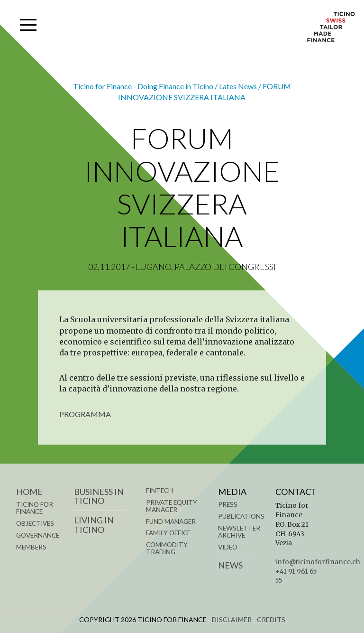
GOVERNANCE (38, 535)
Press (228, 504)
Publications (241, 516)
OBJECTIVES (35, 523)
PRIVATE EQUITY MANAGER (172, 506)
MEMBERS (31, 547)
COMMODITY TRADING (167, 548)
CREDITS (271, 619)
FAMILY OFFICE (168, 533)
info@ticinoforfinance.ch (318, 562)
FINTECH (159, 491)
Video (228, 547)
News (230, 565)
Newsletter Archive (239, 532)
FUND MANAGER (171, 521)
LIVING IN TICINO (94, 525)
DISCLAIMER (232, 619)
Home (29, 492)
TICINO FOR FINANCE (35, 508)
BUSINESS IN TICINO (99, 496)
